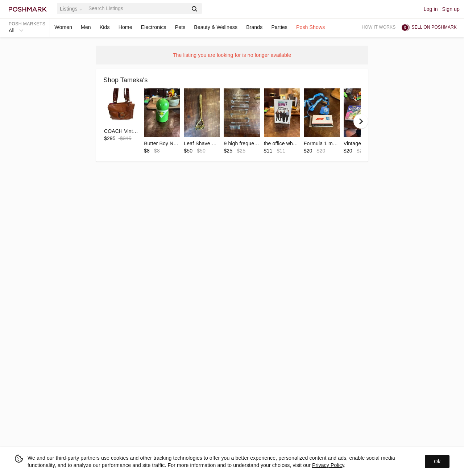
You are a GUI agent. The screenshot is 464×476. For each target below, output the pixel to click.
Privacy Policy (328, 465)
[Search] (137, 9)
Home (125, 27)
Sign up (451, 9)
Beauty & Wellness (216, 27)
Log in (431, 9)
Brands (254, 27)
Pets (180, 27)
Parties (279, 27)
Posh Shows (310, 27)
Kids (105, 27)
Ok (437, 462)
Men (86, 27)
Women (63, 27)
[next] (361, 121)
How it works (379, 27)
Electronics (154, 27)
